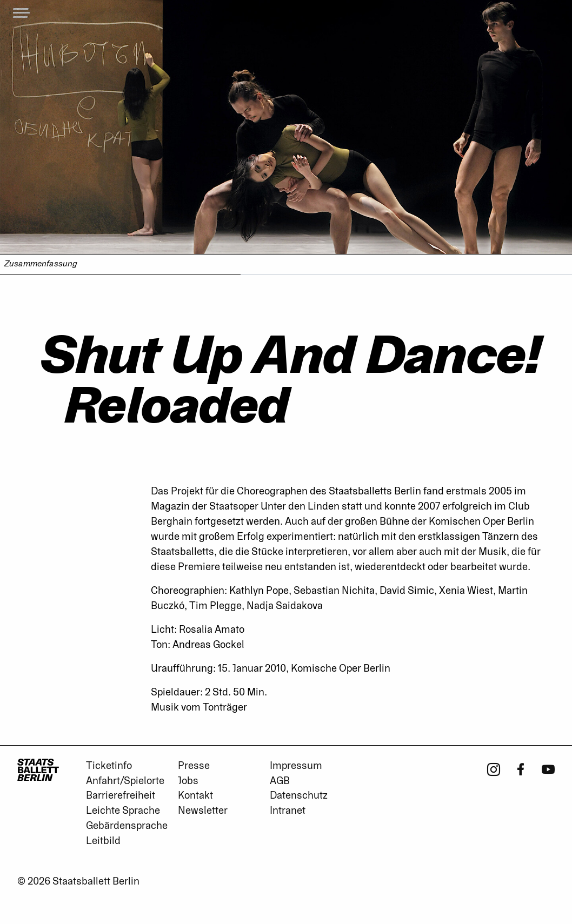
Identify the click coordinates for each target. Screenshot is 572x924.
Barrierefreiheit (121, 795)
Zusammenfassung (41, 264)
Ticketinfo (109, 766)
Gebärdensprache (127, 826)
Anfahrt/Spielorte (125, 781)
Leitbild (103, 841)
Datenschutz (299, 795)
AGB (280, 781)
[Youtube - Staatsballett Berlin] (548, 768)
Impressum (296, 766)
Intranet (288, 811)
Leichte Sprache (123, 811)
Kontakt (195, 795)
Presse (194, 766)
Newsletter (203, 811)
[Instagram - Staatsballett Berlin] (494, 768)
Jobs (188, 781)
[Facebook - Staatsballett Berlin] (521, 768)
